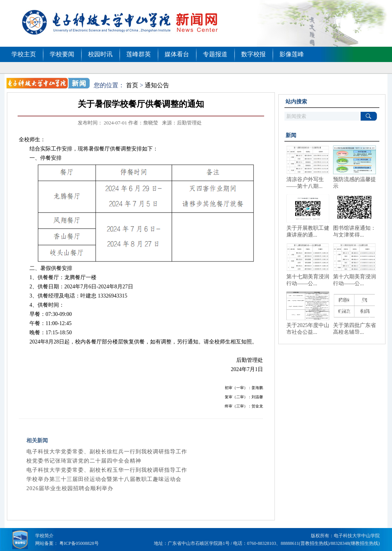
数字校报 (253, 54)
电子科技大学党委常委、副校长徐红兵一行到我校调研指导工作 (107, 452)
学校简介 (44, 536)
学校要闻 (62, 54)
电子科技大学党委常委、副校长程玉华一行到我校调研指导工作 (107, 470)
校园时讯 (100, 54)
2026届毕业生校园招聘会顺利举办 (70, 488)
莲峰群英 (139, 54)
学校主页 (24, 54)
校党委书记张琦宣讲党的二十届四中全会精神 (84, 461)
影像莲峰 (292, 54)
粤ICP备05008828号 (79, 543)
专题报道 (215, 54)
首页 (132, 85)
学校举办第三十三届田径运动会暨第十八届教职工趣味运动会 (104, 479)
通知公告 (157, 85)
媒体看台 (177, 54)
